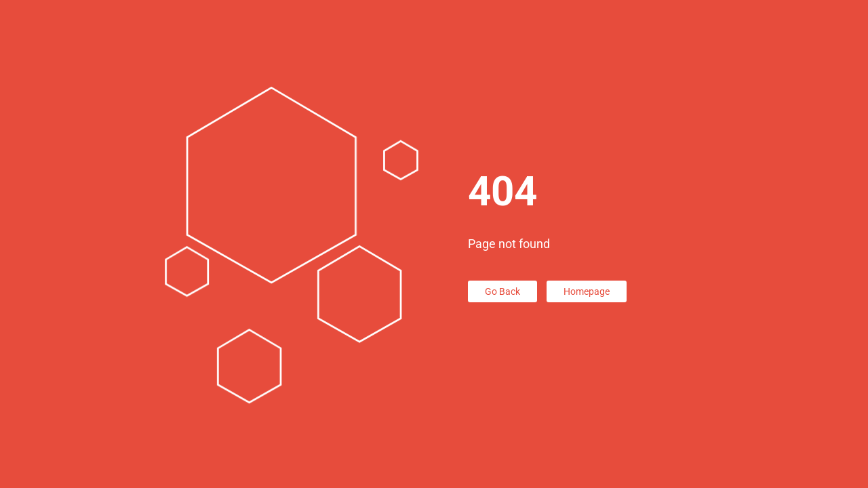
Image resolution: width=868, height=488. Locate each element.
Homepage (587, 291)
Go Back (502, 291)
